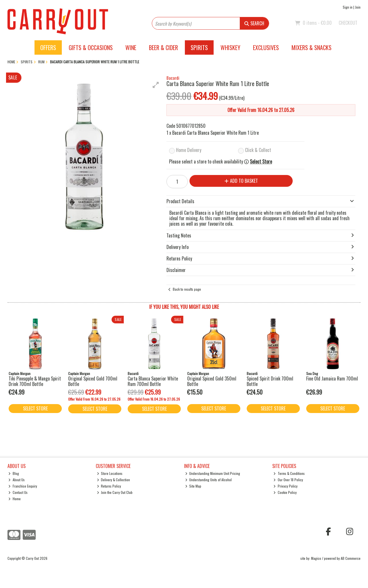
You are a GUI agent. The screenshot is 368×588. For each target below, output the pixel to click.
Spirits (199, 47)
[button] (156, 85)
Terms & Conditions (289, 473)
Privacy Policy (285, 486)
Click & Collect (258, 150)
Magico (316, 558)
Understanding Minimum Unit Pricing (213, 473)
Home (15, 499)
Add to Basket (241, 181)
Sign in (348, 7)
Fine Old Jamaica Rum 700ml (332, 378)
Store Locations (110, 473)
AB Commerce (351, 558)
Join (358, 7)
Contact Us (18, 492)
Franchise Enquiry (23, 486)
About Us (17, 480)
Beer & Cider (163, 47)
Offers (48, 47)
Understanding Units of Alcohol (209, 480)
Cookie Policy (285, 492)
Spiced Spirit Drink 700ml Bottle (270, 381)
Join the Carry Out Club (115, 492)
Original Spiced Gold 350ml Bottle (212, 381)
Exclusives (266, 47)
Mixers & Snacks (312, 47)
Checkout (348, 23)
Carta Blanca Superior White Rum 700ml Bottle (153, 381)
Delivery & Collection (114, 480)
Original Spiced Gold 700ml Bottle (93, 381)
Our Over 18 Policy (288, 480)
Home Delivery (189, 150)
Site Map (193, 486)
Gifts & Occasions (91, 47)
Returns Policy (109, 486)
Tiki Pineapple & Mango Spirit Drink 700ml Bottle (35, 381)
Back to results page (187, 289)
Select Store (261, 162)
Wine (131, 47)
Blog (14, 473)
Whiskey (230, 47)
